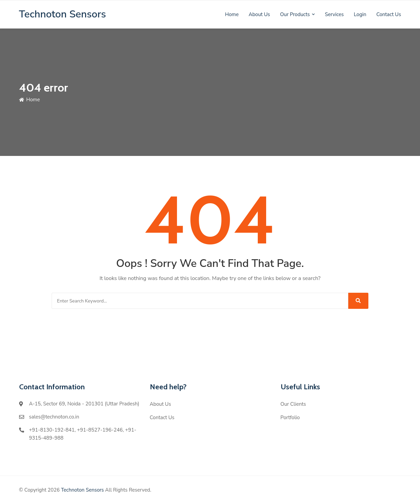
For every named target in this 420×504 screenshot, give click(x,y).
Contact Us (389, 14)
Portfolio (290, 417)
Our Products (295, 14)
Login (360, 14)
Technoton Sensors (82, 490)
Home (232, 14)
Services (334, 14)
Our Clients (293, 404)
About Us (259, 14)
